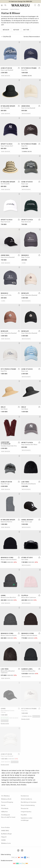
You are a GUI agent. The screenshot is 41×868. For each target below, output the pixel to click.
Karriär (3, 805)
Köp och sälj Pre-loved (8, 817)
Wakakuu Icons (6, 843)
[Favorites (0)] (35, 5)
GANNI (3, 840)
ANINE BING (5, 831)
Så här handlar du (26, 799)
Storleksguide (6, 815)
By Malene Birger (6, 834)
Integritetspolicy (26, 812)
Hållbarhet (4, 812)
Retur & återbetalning (28, 805)
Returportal (25, 809)
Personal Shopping (7, 802)
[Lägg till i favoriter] (19, 42)
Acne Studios (5, 827)
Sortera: (32, 37)
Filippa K (4, 837)
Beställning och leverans (29, 802)
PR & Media (5, 809)
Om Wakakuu (5, 796)
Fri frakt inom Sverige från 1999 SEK (20, 2)
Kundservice (25, 796)
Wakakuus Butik (6, 799)
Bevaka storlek (5, 724)
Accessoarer (5, 9)
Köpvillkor (24, 815)
